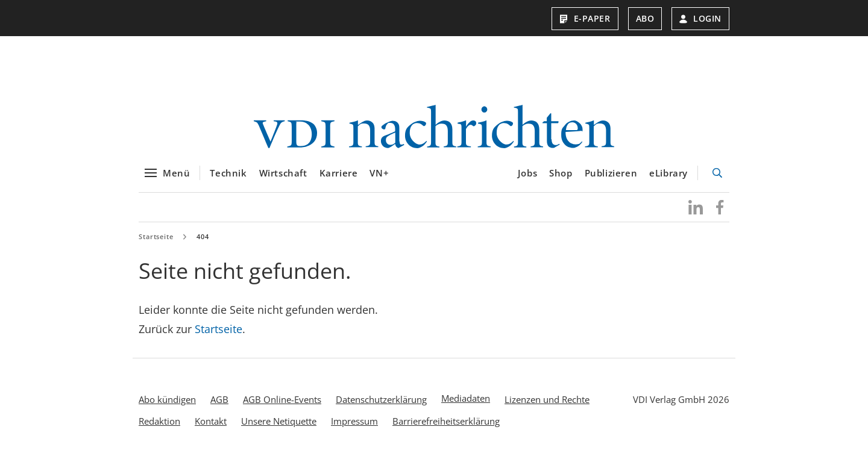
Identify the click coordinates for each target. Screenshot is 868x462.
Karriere (339, 173)
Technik (228, 173)
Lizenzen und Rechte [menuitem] (547, 399)
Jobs (527, 173)
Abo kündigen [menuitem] (167, 399)
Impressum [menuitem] (354, 421)
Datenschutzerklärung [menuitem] (381, 399)
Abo (645, 18)
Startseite (156, 236)
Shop (561, 173)
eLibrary (668, 173)
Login (700, 18)
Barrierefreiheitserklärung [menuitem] (446, 421)
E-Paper (585, 18)
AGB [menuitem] (219, 399)
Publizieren (611, 173)
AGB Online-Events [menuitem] (282, 399)
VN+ (379, 173)
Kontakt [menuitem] (211, 421)
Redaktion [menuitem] (159, 421)
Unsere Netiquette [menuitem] (279, 421)
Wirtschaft (283, 173)
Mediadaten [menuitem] (466, 398)
